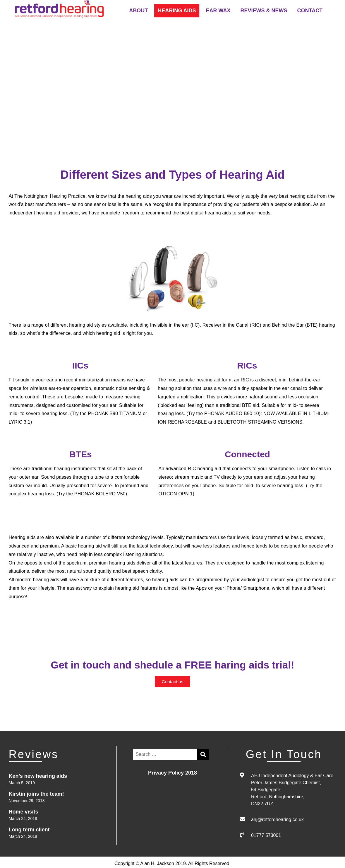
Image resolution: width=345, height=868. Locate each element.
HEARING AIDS (177, 11)
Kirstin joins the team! (36, 794)
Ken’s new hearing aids (38, 776)
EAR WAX (218, 11)
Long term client (29, 830)
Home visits (24, 812)
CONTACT (310, 11)
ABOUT (138, 11)
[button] (173, 682)
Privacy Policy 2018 (172, 773)
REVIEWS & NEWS (264, 11)
